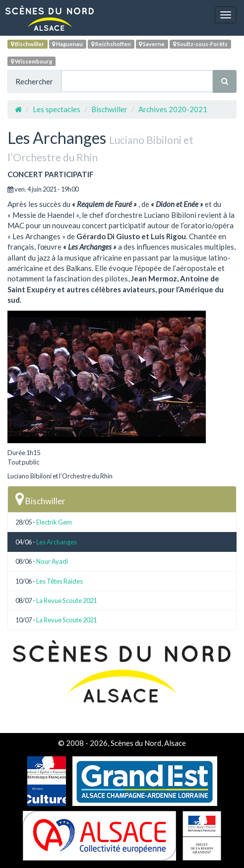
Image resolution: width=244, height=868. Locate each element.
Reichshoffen (111, 44)
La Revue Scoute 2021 (66, 601)
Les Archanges (57, 542)
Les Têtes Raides (60, 581)
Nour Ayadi (52, 561)
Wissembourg (31, 61)
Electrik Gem (54, 522)
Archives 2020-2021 (173, 109)
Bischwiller (28, 44)
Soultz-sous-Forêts (200, 44)
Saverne (152, 44)
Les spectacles (57, 109)
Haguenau (67, 44)
